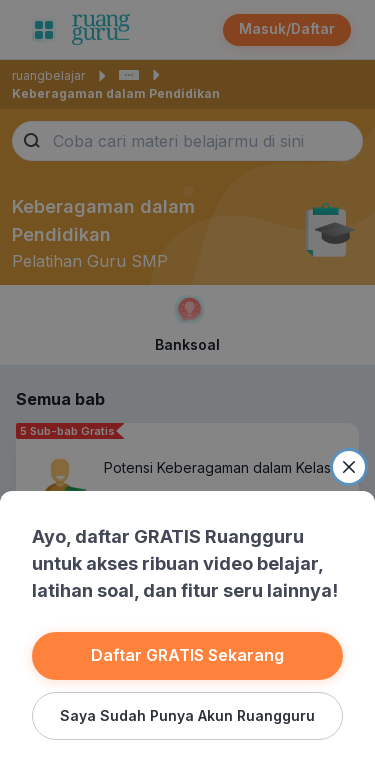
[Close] (349, 467)
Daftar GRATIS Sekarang (187, 655)
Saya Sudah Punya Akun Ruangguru (187, 715)
